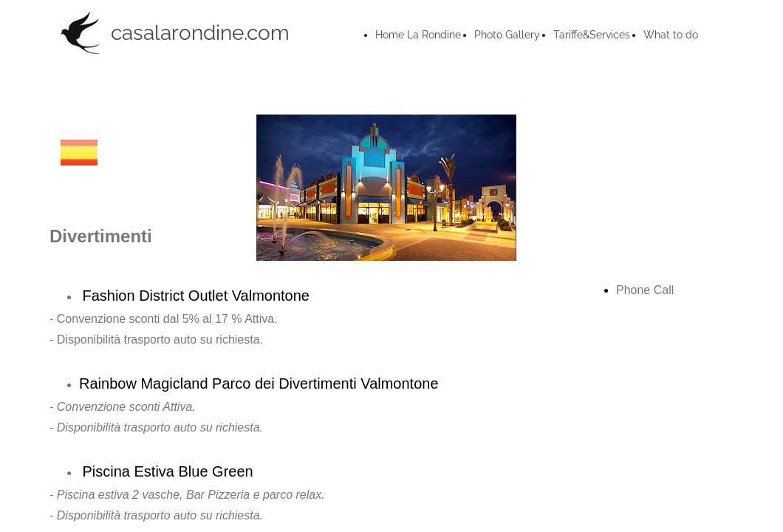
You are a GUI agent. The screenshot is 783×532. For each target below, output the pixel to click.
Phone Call (645, 290)
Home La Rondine (418, 35)
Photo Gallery (507, 35)
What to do (671, 35)
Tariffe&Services (592, 35)
